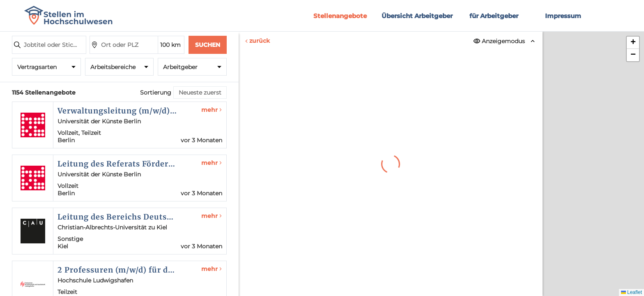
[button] (633, 43)
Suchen (208, 45)
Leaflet (631, 292)
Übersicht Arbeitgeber (417, 16)
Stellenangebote (340, 16)
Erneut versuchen (391, 229)
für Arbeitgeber (494, 16)
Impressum (563, 16)
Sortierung (156, 92)
